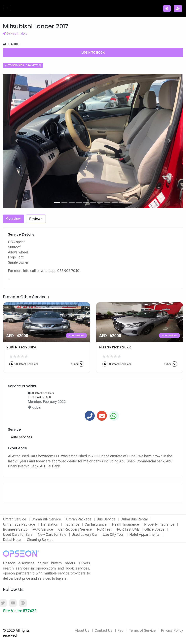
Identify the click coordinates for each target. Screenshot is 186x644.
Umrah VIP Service (47, 519)
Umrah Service (15, 519)
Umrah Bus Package (19, 524)
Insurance (72, 524)
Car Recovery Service (75, 529)
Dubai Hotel (13, 540)
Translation (50, 524)
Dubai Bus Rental (135, 519)
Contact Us (103, 630)
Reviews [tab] (36, 219)
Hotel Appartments (145, 534)
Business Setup (16, 529)
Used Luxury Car (85, 534)
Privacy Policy (172, 630)
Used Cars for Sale (18, 534)
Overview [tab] (13, 219)
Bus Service (106, 519)
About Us (82, 630)
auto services (76, 335)
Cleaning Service (40, 540)
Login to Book (93, 53)
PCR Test (105, 529)
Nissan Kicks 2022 (115, 347)
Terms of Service (142, 630)
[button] (17, 141)
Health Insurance (126, 524)
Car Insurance (96, 524)
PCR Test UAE (128, 529)
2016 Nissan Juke (21, 347)
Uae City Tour (114, 534)
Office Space (155, 529)
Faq (121, 630)
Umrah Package (79, 519)
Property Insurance (160, 524)
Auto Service (43, 529)
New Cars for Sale (53, 534)
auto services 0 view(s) (23, 65)
